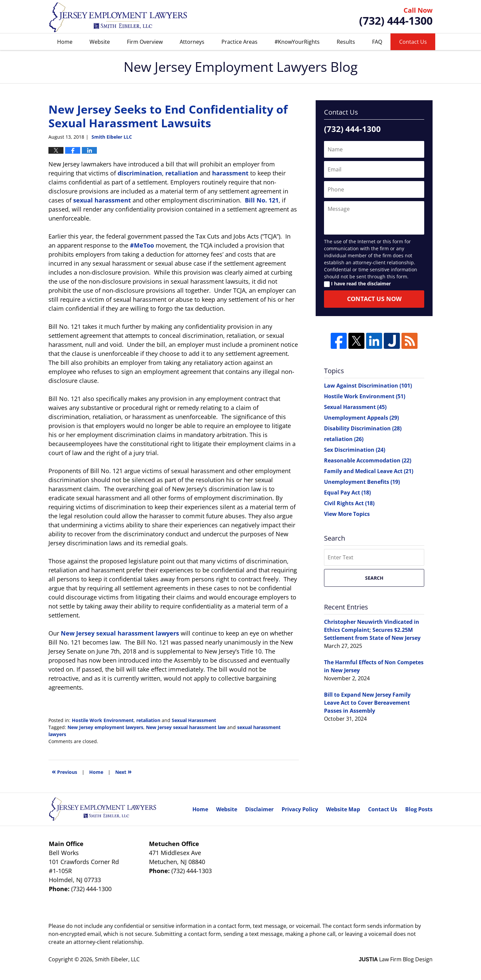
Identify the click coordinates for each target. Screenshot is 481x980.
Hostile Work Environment (103, 720)
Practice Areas (239, 42)
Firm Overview (145, 42)
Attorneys (192, 42)
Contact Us (413, 42)
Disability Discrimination (363, 428)
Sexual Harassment (194, 720)
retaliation (182, 173)
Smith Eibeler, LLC (117, 959)
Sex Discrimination (355, 450)
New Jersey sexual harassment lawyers (120, 633)
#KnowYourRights (297, 42)
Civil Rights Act (349, 503)
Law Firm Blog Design (396, 959)
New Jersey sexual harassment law (186, 727)
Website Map (343, 809)
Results (346, 42)
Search (374, 578)
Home (65, 42)
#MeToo (142, 245)
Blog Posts (419, 809)
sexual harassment (102, 200)
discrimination (140, 173)
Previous (64, 771)
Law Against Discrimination (368, 386)
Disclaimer (259, 809)
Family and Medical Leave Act (369, 471)
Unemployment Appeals (361, 418)
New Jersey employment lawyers (105, 727)
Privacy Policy (300, 809)
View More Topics (347, 514)
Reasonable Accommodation (368, 460)
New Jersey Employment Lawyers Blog (118, 17)
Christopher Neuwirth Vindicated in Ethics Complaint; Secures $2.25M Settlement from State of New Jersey (372, 630)
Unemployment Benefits (362, 482)
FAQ (377, 42)
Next (123, 771)
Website (100, 42)
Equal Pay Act (347, 493)
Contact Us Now (374, 299)
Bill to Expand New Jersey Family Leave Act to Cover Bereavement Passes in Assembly (367, 703)
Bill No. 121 (262, 200)
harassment (230, 173)
